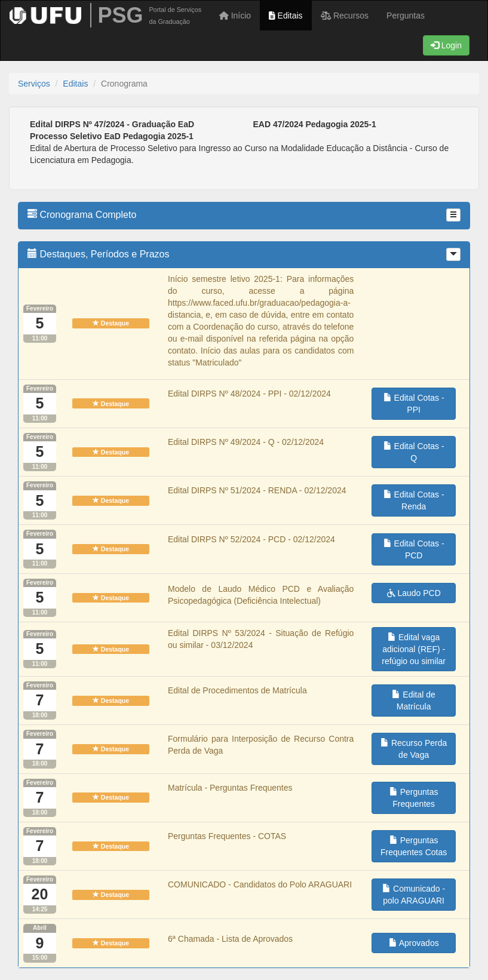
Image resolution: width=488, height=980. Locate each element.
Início (235, 16)
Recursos (345, 16)
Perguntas (406, 16)
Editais (286, 16)
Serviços (34, 84)
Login (446, 45)
